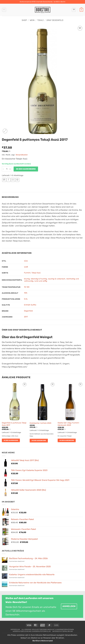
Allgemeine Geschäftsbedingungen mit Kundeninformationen (48, 629)
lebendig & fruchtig (39, 279)
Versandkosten (22, 155)
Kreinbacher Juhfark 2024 (40, 423)
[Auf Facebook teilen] (9, 180)
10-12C (27, 287)
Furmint (27, 273)
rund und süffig (41, 281)
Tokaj (40, 20)
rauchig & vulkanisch (57, 279)
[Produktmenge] (7, 169)
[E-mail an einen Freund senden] (13, 180)
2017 (26, 317)
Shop (24, 20)
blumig (27, 279)
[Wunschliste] (74, 10)
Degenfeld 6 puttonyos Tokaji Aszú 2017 (14, 424)
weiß (26, 267)
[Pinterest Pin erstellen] (17, 180)
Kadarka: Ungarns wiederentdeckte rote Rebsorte (32, 574)
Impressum (15, 629)
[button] (4, 10)
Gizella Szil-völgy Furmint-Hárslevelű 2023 (69, 424)
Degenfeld (28, 311)
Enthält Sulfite (30, 305)
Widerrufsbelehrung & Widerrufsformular (32, 631)
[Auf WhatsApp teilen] (4, 180)
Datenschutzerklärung (63, 631)
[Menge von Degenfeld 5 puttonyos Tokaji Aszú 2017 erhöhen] (10, 169)
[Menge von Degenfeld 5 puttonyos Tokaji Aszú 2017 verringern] (3, 169)
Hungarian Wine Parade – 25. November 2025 (30, 567)
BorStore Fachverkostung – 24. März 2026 (28, 558)
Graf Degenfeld (55, 20)
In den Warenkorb (26, 169)
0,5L (26, 299)
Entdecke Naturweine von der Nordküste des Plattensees (35, 583)
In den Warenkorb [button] (11, 440)
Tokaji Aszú (36, 273)
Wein (32, 20)
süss (26, 261)
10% (26, 293)
